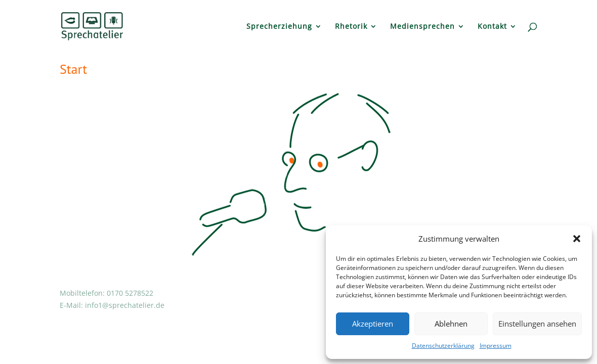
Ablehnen (451, 324)
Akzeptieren (373, 324)
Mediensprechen (422, 27)
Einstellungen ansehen (537, 324)
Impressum (496, 346)
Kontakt (492, 27)
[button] (577, 239)
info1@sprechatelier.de (125, 305)
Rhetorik (351, 27)
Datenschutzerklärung (443, 346)
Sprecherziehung (279, 27)
